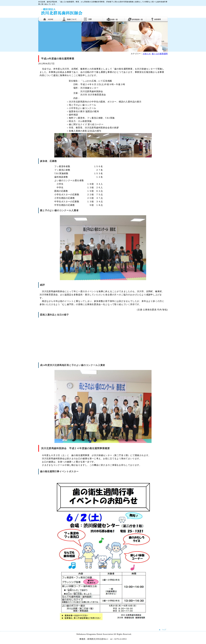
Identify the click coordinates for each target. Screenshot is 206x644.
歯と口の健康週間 (160, 54)
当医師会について (71, 19)
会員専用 (157, 19)
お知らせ (147, 54)
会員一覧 (114, 19)
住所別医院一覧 (135, 19)
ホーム (49, 19)
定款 (92, 19)
